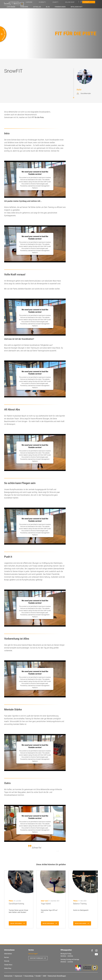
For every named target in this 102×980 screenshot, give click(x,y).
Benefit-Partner (92, 7)
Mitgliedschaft (79, 7)
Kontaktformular (37, 958)
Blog (57, 7)
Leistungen (31, 7)
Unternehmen (51, 3)
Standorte (40, 7)
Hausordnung (29, 976)
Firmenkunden (66, 7)
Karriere (61, 3)
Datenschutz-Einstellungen (57, 976)
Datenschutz (8, 976)
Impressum (18, 976)
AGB (44, 976)
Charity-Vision (8, 965)
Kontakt (38, 976)
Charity (78, 3)
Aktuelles (50, 7)
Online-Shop (88, 3)
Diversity (70, 3)
